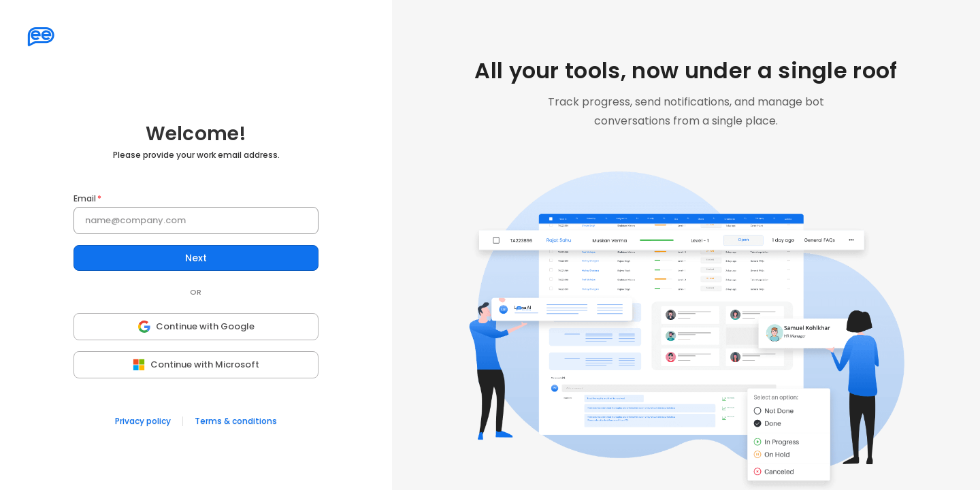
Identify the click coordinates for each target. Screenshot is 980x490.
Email (85, 199)
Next (196, 258)
